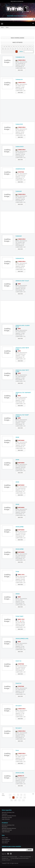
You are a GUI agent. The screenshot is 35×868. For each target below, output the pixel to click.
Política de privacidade (25, 857)
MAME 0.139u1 (20, 575)
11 (21, 797)
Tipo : (20, 64)
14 (15, 800)
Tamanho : (20, 65)
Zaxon (17, 750)
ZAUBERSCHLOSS (20, 169)
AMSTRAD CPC (20, 776)
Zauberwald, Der (20, 258)
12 (25, 797)
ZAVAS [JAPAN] (19, 527)
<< (10, 795)
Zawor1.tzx (18, 661)
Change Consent (6, 860)
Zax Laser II (18, 706)
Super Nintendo (6, 819)
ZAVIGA (17, 594)
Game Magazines (6, 839)
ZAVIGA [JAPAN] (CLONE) (22, 639)
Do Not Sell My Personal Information (20, 858)
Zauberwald (19, 191)
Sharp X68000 (20, 440)
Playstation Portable (7, 817)
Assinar (30, 850)
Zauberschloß (19, 124)
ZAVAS (17, 437)
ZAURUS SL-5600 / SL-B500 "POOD (22, 326)
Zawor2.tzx (18, 683)
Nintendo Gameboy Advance (9, 816)
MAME (18, 284)
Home (2, 27)
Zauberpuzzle (19, 80)
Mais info (20, 70)
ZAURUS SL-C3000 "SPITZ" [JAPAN (22, 371)
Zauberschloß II (20, 147)
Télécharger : (20, 67)
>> (23, 800)
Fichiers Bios (5, 838)
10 (17, 797)
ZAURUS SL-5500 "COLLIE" (22, 281)
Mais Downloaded (17, 38)
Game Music (5, 843)
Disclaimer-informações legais (10, 857)
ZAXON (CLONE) (20, 773)
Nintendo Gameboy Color (8, 812)
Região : (21, 62)
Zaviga (17, 572)
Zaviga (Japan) (19, 616)
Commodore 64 (20, 60)
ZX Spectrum (20, 172)
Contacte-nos (5, 858)
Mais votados (17, 42)
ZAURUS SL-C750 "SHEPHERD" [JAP (23, 393)
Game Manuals (6, 841)
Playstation (5, 814)
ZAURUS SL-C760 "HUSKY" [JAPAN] (22, 416)
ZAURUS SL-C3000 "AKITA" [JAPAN (22, 349)
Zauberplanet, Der (20, 57)
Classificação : (20, 68)
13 (12, 800)
